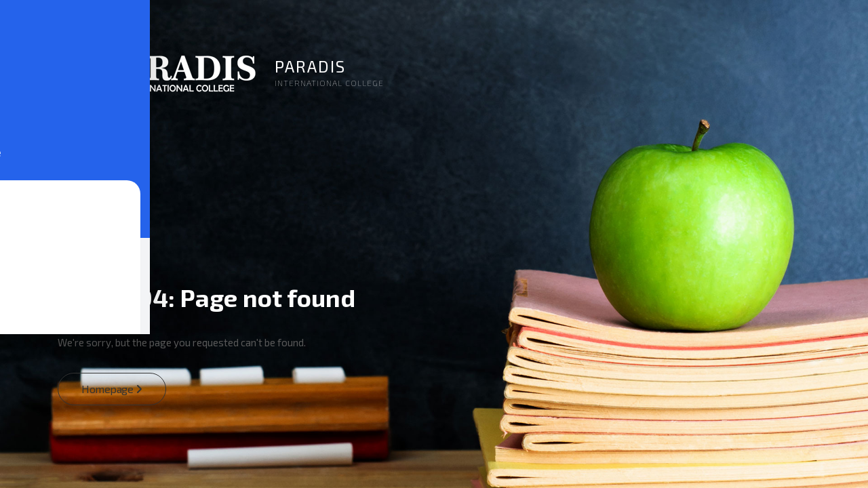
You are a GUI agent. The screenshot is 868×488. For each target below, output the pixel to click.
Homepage (112, 389)
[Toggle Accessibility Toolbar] (24, 220)
